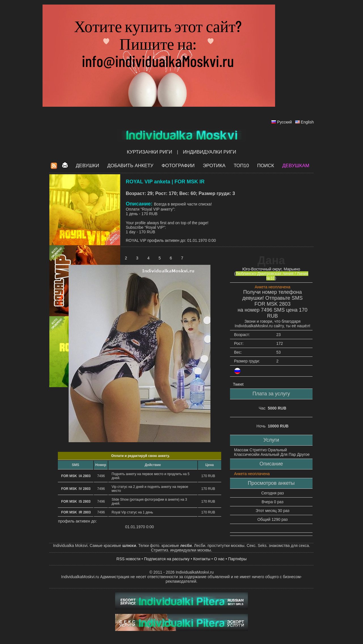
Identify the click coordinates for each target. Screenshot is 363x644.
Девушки (87, 166)
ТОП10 (241, 166)
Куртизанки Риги (149, 152)
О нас (219, 559)
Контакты (202, 559)
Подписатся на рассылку (167, 559)
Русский (284, 122)
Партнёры (237, 559)
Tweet (238, 384)
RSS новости (129, 559)
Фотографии (178, 166)
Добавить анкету (130, 166)
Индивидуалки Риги (210, 152)
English (307, 122)
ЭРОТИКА (214, 166)
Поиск (266, 166)
